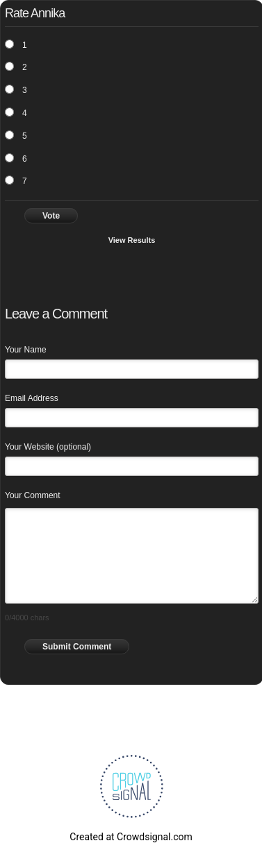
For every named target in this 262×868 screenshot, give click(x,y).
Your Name (26, 350)
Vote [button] (51, 216)
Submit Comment (77, 647)
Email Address (32, 398)
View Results (132, 240)
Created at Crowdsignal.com (131, 837)
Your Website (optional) (48, 447)
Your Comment (33, 495)
